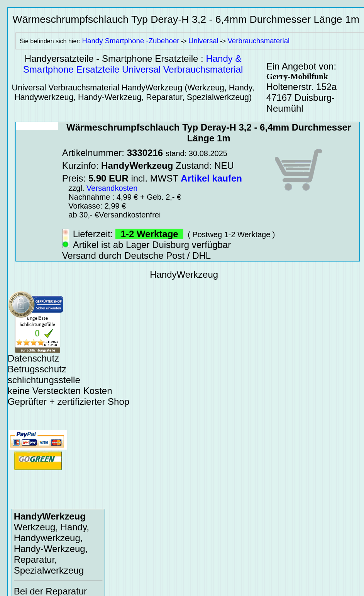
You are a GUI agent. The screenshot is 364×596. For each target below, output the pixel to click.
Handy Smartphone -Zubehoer (131, 41)
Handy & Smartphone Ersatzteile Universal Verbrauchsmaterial (133, 64)
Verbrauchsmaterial (258, 41)
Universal (203, 41)
